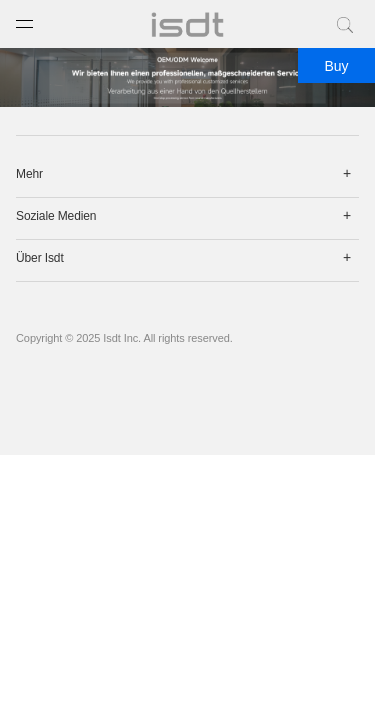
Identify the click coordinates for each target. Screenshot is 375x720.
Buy (336, 66)
